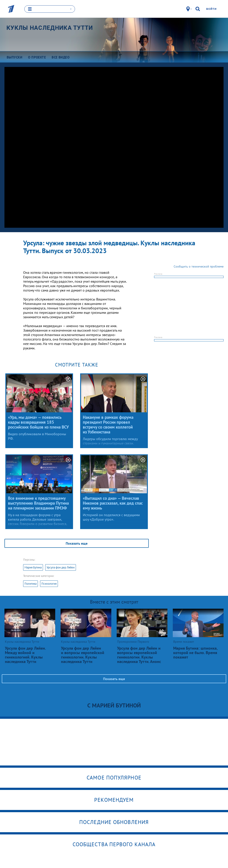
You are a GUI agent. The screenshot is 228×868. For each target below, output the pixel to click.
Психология (49, 583)
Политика (31, 583)
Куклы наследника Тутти (50, 28)
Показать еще (77, 543)
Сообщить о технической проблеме (199, 266)
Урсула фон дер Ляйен (61, 567)
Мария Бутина (33, 567)
